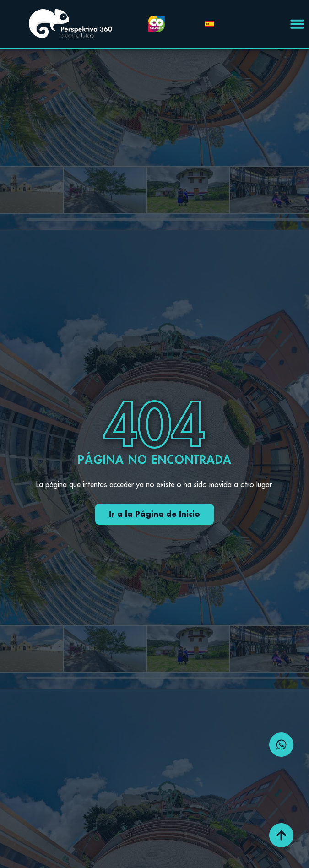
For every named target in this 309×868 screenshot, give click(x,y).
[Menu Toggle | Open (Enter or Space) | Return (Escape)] (297, 24)
